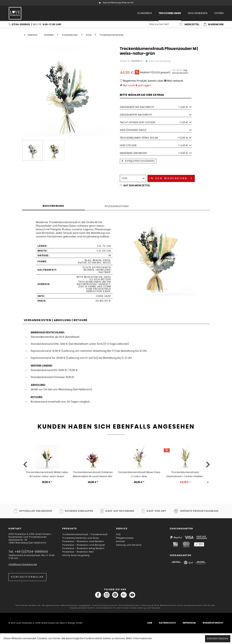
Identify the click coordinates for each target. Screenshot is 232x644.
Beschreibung (53, 206)
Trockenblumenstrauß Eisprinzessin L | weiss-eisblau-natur (185, 474)
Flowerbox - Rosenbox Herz (78, 552)
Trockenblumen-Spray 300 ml (156, 138)
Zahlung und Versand (129, 545)
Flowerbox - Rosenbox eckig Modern (83, 548)
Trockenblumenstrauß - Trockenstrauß (85, 534)
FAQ (118, 534)
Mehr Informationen (139, 638)
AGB (150, 623)
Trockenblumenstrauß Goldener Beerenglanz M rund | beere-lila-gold (93, 474)
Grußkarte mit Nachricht (156, 107)
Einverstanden (218, 639)
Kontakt (121, 541)
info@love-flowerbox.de (23, 564)
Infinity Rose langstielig (76, 555)
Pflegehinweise (125, 538)
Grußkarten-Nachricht (156, 115)
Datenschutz (167, 623)
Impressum (189, 623)
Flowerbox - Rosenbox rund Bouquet (84, 545)
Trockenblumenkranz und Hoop (81, 538)
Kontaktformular (27, 577)
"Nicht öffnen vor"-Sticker (156, 123)
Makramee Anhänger (156, 153)
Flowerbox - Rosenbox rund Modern (83, 541)
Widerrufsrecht (213, 623)
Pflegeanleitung (117, 206)
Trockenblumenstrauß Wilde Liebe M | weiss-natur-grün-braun (47, 474)
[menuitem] (145, 13)
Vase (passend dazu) (156, 130)
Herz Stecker (156, 146)
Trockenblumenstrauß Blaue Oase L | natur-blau (139, 474)
